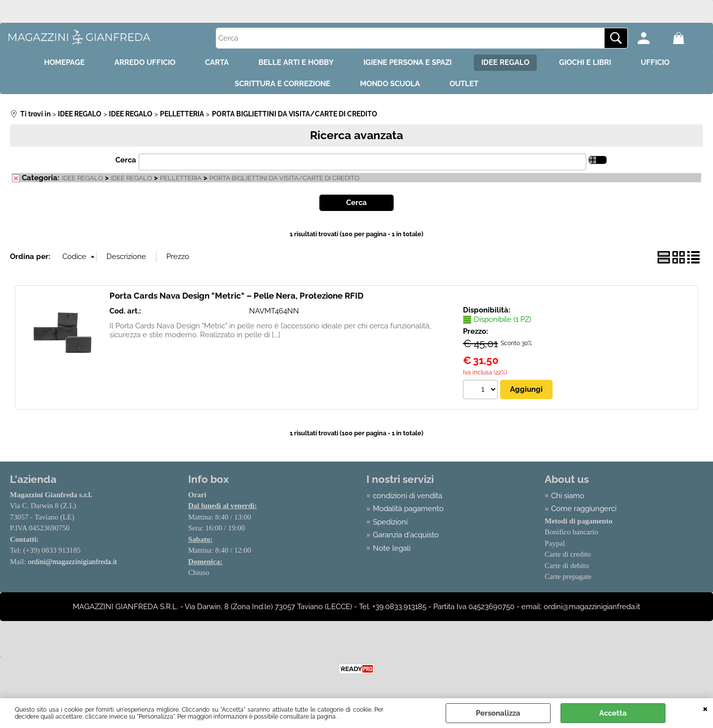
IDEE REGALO (505, 62)
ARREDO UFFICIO (145, 62)
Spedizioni (390, 522)
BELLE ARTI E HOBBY (296, 62)
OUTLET (464, 84)
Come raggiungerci (584, 509)
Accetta (613, 713)
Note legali (392, 548)
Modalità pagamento (408, 509)
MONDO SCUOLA (390, 84)
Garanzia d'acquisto (406, 535)
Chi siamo (568, 496)
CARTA (217, 62)
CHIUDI (705, 708)
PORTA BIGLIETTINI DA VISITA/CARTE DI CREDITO (284, 178)
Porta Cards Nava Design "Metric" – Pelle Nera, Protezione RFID (236, 296)
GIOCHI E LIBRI (585, 62)
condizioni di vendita (407, 496)
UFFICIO (655, 62)
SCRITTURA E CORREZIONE (282, 84)
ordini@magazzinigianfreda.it (72, 562)
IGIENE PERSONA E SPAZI (407, 62)
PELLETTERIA (181, 178)
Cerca (126, 160)
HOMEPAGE (64, 62)
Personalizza (498, 713)
